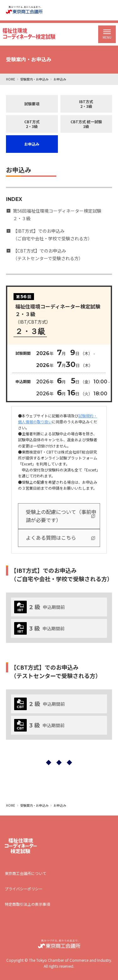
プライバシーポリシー (24, 889)
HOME (11, 79)
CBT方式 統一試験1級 (86, 124)
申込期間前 (39, 607)
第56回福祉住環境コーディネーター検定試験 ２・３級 (59, 214)
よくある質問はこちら (51, 537)
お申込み (32, 144)
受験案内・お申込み (34, 79)
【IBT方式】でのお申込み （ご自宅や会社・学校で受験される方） (53, 235)
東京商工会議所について (25, 873)
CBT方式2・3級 (32, 124)
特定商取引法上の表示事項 (27, 904)
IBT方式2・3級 (86, 104)
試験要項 (32, 104)
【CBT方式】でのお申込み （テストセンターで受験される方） (48, 254)
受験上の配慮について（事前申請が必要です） (61, 516)
